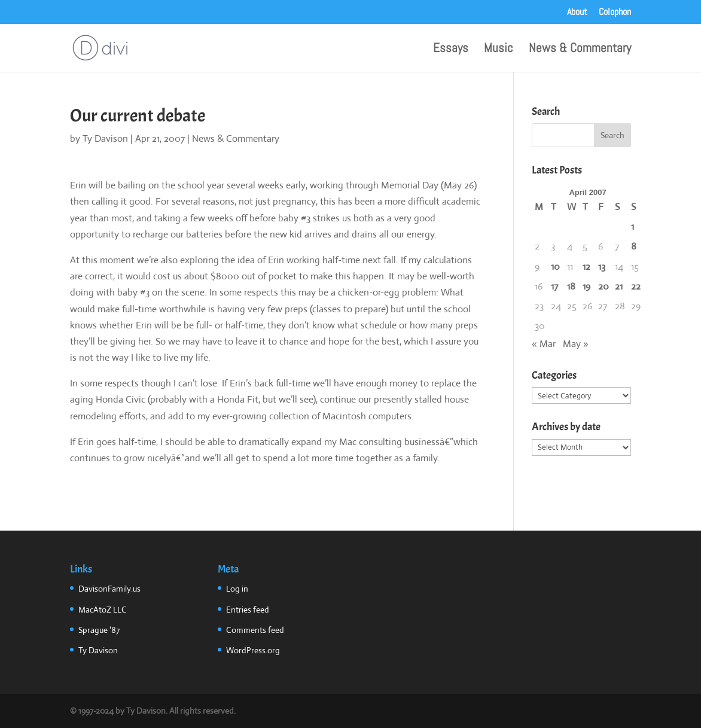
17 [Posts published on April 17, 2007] (554, 286)
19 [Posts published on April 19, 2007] (586, 286)
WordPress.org (253, 650)
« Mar (544, 344)
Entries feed (248, 610)
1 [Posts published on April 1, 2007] (633, 226)
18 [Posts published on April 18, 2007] (571, 286)
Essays (451, 50)
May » (576, 344)
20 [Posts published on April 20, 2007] (604, 286)
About (577, 13)
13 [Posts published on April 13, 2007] (602, 266)
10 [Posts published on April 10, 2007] (555, 266)
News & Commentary (580, 50)
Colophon (615, 13)
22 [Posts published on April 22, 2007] (636, 286)
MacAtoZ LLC (103, 610)
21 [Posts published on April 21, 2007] (619, 286)
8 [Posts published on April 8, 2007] (634, 246)
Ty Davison (105, 138)
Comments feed (255, 630)
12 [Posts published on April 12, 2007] (586, 266)
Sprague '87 (99, 630)
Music (499, 50)
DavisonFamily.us (109, 589)
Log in (237, 589)
